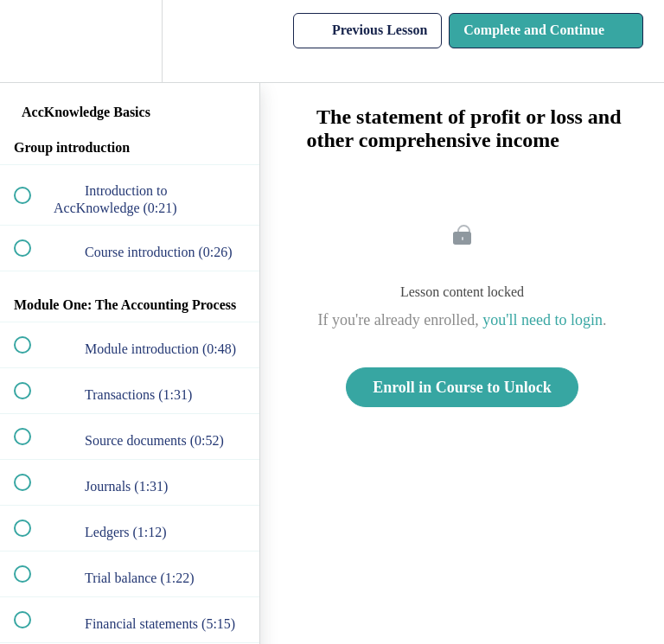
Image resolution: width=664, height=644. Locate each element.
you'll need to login (543, 320)
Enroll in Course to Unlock (462, 387)
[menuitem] (130, 41)
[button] (32, 41)
